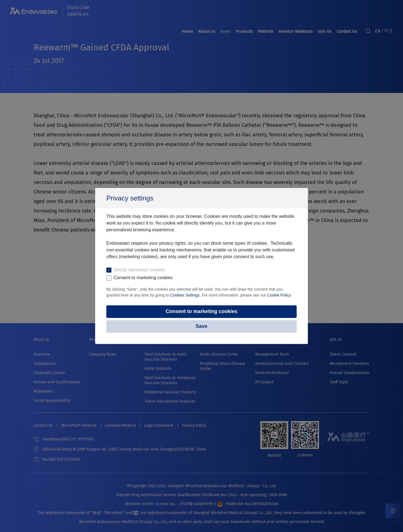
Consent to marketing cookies (201, 312)
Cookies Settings (185, 295)
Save (201, 326)
